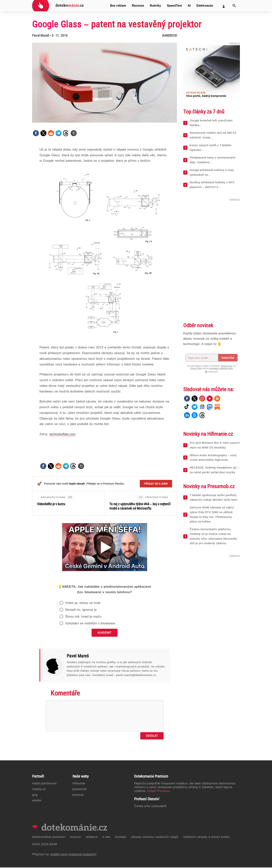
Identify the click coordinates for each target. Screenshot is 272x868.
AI (189, 6)
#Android (170, 35)
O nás (107, 837)
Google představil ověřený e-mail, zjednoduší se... (212, 172)
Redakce (92, 837)
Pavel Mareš (41, 35)
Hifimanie (79, 784)
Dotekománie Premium (49, 837)
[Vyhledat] (234, 6)
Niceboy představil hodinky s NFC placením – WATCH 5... (212, 185)
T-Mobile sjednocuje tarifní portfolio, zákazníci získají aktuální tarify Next (214, 497)
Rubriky (155, 6)
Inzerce (76, 837)
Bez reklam (118, 6)
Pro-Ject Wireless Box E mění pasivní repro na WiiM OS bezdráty (215, 445)
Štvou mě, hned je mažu (83, 617)
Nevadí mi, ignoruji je (81, 610)
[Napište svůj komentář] (105, 716)
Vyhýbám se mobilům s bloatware (90, 624)
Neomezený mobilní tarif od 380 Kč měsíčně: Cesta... (213, 135)
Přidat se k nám (156, 484)
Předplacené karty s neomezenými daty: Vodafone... (213, 160)
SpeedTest (174, 6)
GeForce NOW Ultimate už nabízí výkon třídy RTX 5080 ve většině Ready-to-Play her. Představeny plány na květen (212, 514)
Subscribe (228, 358)
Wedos (37, 801)
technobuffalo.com (62, 434)
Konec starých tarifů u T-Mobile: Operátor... (211, 148)
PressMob (80, 790)
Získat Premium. (159, 791)
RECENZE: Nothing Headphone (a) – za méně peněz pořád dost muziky (214, 470)
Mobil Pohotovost (44, 784)
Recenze (138, 6)
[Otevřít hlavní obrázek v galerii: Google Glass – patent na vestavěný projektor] (105, 83)
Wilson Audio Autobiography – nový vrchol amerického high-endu (213, 458)
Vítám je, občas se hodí (83, 603)
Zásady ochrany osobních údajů (155, 837)
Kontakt (121, 837)
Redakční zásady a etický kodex (206, 837)
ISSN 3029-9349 (44, 845)
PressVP (78, 795)
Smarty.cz (39, 790)
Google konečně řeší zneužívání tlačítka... (211, 123)
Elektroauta (205, 6)
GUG (35, 795)
